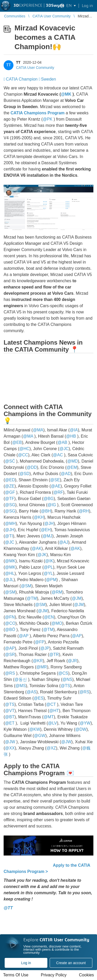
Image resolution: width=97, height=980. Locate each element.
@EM (72, 467)
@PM (51, 580)
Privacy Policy (54, 975)
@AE (56, 486)
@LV (52, 723)
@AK (37, 548)
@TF (10, 499)
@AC (58, 455)
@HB (71, 436)
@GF (10, 492)
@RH (84, 511)
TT (18, 62)
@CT (51, 704)
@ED (10, 480)
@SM (26, 586)
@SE (55, 480)
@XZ (51, 748)
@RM (57, 592)
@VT (10, 711)
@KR (38, 661)
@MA (38, 430)
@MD (73, 461)
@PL (48, 567)
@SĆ (10, 461)
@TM (32, 598)
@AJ (64, 542)
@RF (58, 492)
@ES (39, 698)
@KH (39, 517)
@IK (49, 561)
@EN (49, 617)
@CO (10, 623)
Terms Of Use (16, 975)
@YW (85, 723)
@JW (10, 742)
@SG (10, 505)
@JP (45, 648)
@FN (10, 617)
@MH (10, 524)
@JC (64, 449)
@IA (74, 430)
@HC (24, 449)
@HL (10, 573)
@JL (9, 580)
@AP (24, 636)
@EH (46, 530)
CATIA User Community (35, 68)
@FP (40, 642)
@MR (42, 667)
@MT (48, 717)
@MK (66, 94)
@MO (57, 623)
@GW (40, 736)
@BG (48, 499)
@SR (10, 655)
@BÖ (10, 630)
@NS (67, 679)
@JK (42, 555)
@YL (48, 573)
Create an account (71, 963)
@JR (72, 661)
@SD (24, 474)
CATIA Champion (22, 79)
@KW (35, 729)
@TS (65, 686)
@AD (66, 474)
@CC (23, 455)
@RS (10, 673)
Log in (26, 963)
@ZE (10, 486)
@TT (8, 908)
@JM (77, 598)
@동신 (21, 679)
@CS (63, 673)
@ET (10, 723)
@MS (20, 686)
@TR (54, 655)
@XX (10, 748)
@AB (62, 442)
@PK (48, 119)
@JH (49, 524)
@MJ (47, 536)
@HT (54, 711)
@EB (17, 442)
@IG (52, 505)
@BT (10, 717)
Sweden (49, 79)
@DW (81, 729)
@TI (9, 536)
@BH (46, 511)
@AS (32, 692)
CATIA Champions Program (38, 113)
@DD (32, 467)
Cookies (86, 975)
